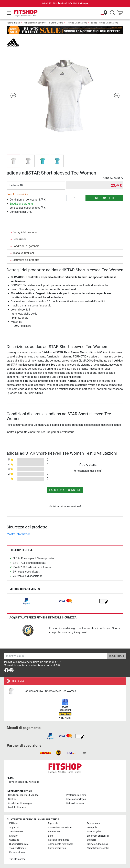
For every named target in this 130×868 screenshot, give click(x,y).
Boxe (51, 836)
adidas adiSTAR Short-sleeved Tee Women (51, 691)
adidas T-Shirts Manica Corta (104, 23)
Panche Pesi (55, 832)
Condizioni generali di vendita (23, 795)
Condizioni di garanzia (26, 246)
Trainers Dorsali (17, 848)
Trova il (24, 782)
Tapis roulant (94, 823)
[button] (13, 96)
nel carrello (104, 198)
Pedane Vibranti (18, 852)
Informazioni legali (76, 799)
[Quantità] (76, 198)
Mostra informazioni (19, 534)
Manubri (14, 836)
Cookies (12, 799)
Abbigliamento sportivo (35, 23)
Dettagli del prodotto (25, 232)
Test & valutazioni (23, 253)
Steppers (92, 840)
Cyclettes (14, 840)
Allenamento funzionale (60, 844)
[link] (26, 601)
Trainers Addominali (97, 844)
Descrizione (19, 239)
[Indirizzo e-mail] (56, 656)
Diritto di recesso (75, 803)
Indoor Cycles (94, 832)
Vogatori (14, 828)
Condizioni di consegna (20, 803)
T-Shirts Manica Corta (77, 23)
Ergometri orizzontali (98, 836)
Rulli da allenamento (59, 840)
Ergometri (53, 823)
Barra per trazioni (57, 848)
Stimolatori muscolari (98, 848)
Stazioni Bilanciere (19, 844)
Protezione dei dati (76, 795)
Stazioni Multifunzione (60, 828)
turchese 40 (16, 185)
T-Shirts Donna (56, 23)
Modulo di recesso (18, 807)
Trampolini (93, 828)
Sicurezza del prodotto (26, 260)
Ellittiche (14, 823)
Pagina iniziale (13, 23)
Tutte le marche (17, 859)
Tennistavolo (16, 832)
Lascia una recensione (65, 490)
